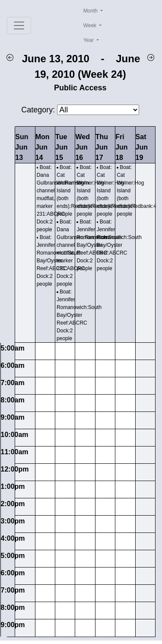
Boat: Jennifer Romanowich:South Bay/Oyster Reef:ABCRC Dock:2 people (79, 315)
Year (89, 40)
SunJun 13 (22, 147)
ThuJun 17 (102, 147)
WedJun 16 (82, 147)
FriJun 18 (121, 147)
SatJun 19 (142, 147)
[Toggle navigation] (19, 26)
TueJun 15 (61, 147)
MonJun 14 (43, 147)
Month (91, 11)
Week (91, 26)
